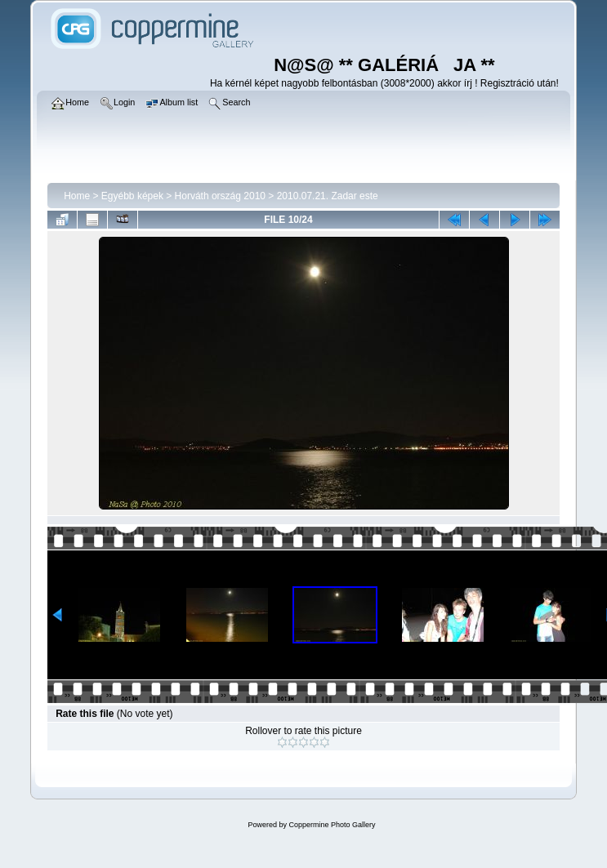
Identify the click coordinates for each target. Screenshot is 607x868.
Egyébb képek (132, 196)
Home (77, 196)
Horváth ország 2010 (220, 196)
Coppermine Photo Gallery (332, 825)
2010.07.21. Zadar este (328, 196)
